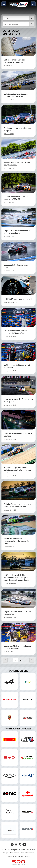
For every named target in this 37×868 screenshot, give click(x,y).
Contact (28, 856)
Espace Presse (15, 853)
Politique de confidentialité (15, 856)
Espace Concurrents (28, 853)
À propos (6, 853)
